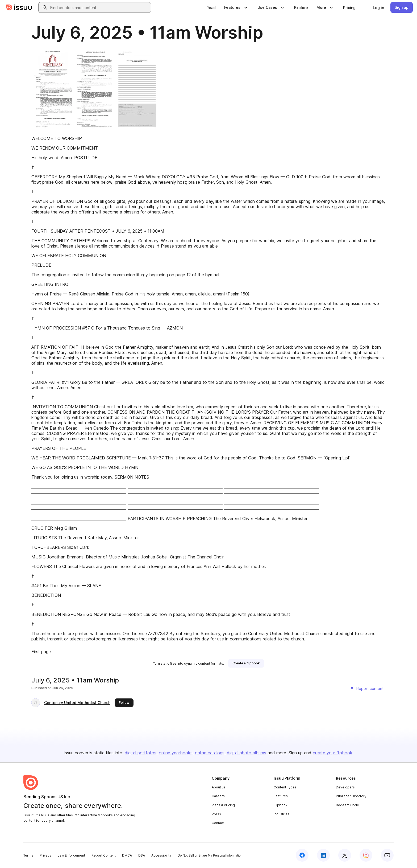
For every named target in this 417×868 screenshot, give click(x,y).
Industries (282, 814)
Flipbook (281, 805)
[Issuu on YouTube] (387, 855)
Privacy (45, 855)
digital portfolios (141, 753)
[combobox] (99, 7)
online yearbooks (176, 753)
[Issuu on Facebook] (302, 855)
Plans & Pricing (223, 805)
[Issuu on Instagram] (366, 855)
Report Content (104, 855)
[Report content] (367, 689)
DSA (142, 855)
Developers (345, 787)
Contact (218, 823)
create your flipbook (333, 753)
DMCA (127, 855)
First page (41, 652)
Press (216, 814)
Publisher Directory (351, 796)
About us (219, 787)
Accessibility (161, 855)
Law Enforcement (71, 855)
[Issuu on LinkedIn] (323, 855)
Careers (218, 796)
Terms (28, 855)
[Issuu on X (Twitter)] (345, 855)
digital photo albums (247, 753)
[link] (211, 7)
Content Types (285, 787)
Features (281, 796)
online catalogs (210, 753)
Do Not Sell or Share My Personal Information (210, 855)
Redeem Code (347, 805)
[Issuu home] (19, 7)
